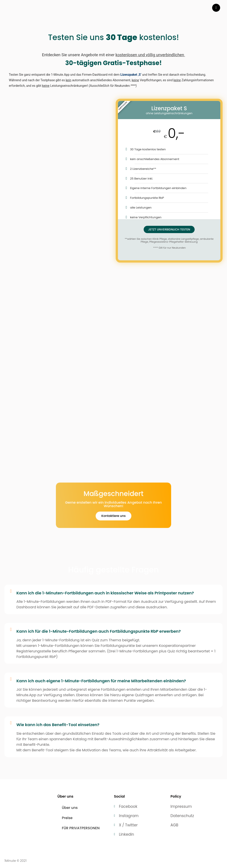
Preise (67, 818)
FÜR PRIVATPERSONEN (81, 828)
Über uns (70, 808)
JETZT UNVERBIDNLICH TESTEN (169, 229)
